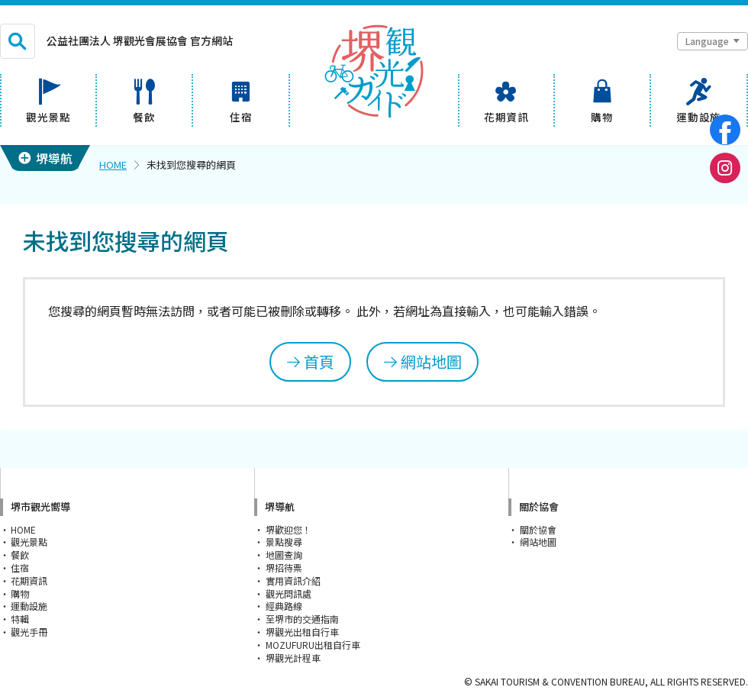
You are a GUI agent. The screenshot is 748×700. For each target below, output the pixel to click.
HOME (113, 165)
